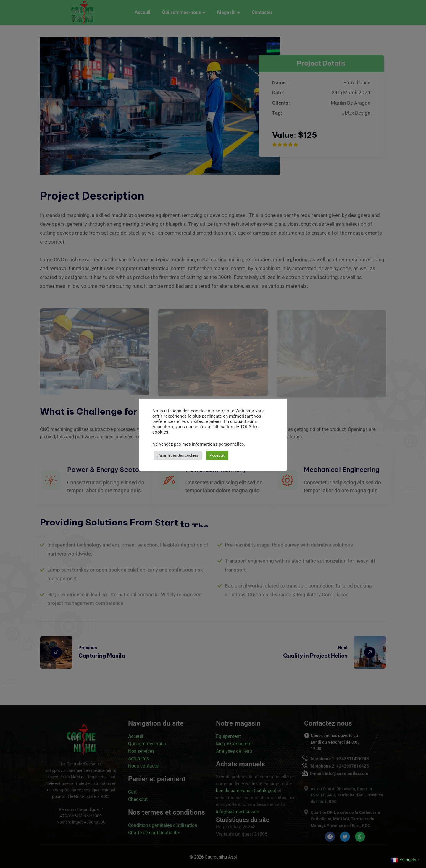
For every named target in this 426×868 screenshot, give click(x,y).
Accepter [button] (217, 455)
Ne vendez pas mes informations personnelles (198, 444)
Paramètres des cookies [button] (178, 455)
